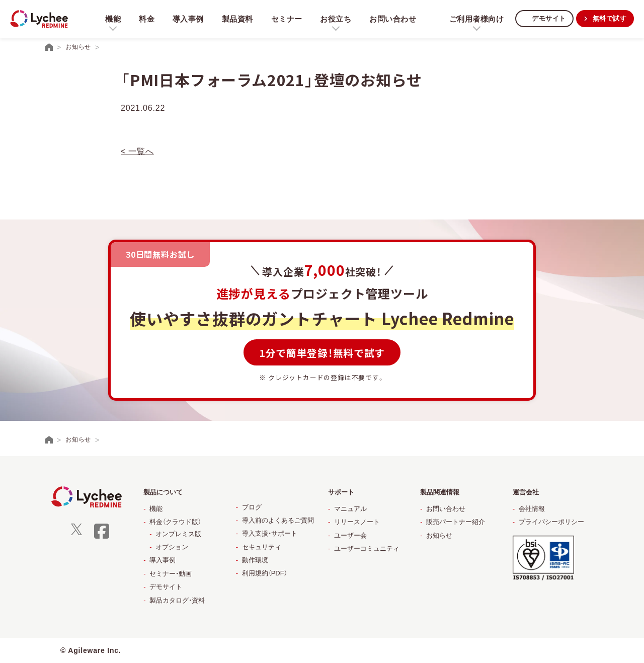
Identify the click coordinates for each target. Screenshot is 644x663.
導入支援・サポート (270, 533)
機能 (156, 509)
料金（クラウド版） (175, 522)
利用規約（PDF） (265, 573)
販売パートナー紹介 (456, 522)
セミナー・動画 (171, 574)
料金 (147, 19)
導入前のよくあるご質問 (278, 520)
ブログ (252, 507)
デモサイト (545, 18)
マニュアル (350, 509)
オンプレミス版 (178, 534)
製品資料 (239, 19)
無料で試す (608, 18)
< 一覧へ (137, 151)
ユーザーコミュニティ (367, 548)
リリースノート (357, 522)
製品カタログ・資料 (177, 600)
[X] (76, 533)
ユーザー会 (350, 535)
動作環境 (255, 560)
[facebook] (102, 537)
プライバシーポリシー (551, 522)
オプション (172, 547)
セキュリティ (262, 547)
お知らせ (439, 535)
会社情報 (532, 509)
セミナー (289, 19)
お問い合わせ (396, 19)
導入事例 (189, 19)
